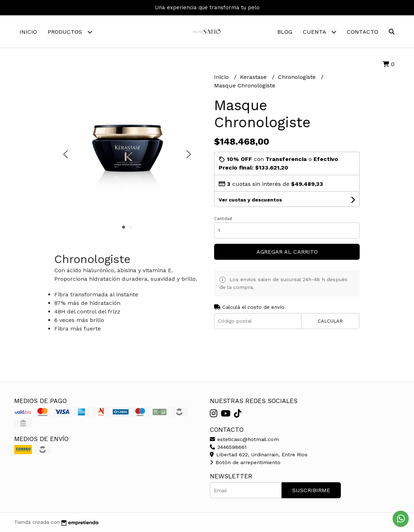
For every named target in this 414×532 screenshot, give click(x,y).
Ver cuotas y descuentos (250, 200)
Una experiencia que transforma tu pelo (207, 7)
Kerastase (254, 77)
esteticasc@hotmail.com (244, 439)
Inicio (28, 32)
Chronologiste (298, 77)
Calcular (330, 321)
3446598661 (228, 447)
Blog (285, 32)
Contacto (363, 32)
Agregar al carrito (287, 252)
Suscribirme (311, 490)
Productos (70, 32)
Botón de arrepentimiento (245, 462)
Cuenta (320, 32)
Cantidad (223, 219)
